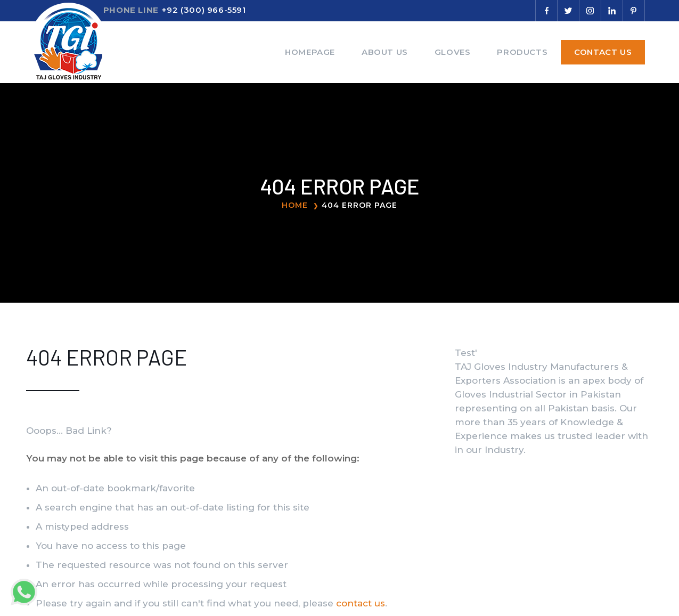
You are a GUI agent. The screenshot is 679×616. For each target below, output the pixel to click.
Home (295, 205)
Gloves (453, 52)
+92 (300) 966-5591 (204, 10)
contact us (361, 603)
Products (522, 52)
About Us (385, 52)
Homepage (310, 52)
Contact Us (603, 52)
